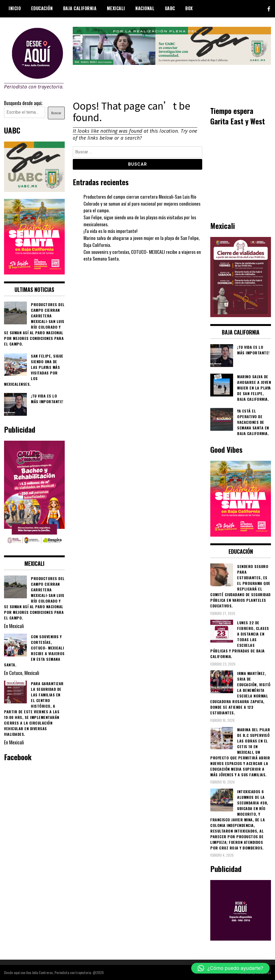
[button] (230, 968)
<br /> (241, 173)
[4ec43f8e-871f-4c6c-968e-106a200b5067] (172, 63)
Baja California (80, 8)
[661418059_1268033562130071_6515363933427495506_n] (241, 315)
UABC (170, 8)
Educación (42, 8)
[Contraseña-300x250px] (34, 190)
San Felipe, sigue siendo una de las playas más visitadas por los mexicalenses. (140, 221)
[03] (241, 938)
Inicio (15, 8)
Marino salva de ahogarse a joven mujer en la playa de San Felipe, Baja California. (142, 241)
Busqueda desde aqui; (23, 103)
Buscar (56, 113)
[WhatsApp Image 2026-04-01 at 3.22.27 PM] (34, 272)
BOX (189, 8)
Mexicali (116, 8)
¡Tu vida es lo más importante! (111, 231)
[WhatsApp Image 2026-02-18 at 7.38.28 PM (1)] (34, 546)
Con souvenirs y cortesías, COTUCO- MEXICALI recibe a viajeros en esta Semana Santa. (141, 255)
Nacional (145, 8)
